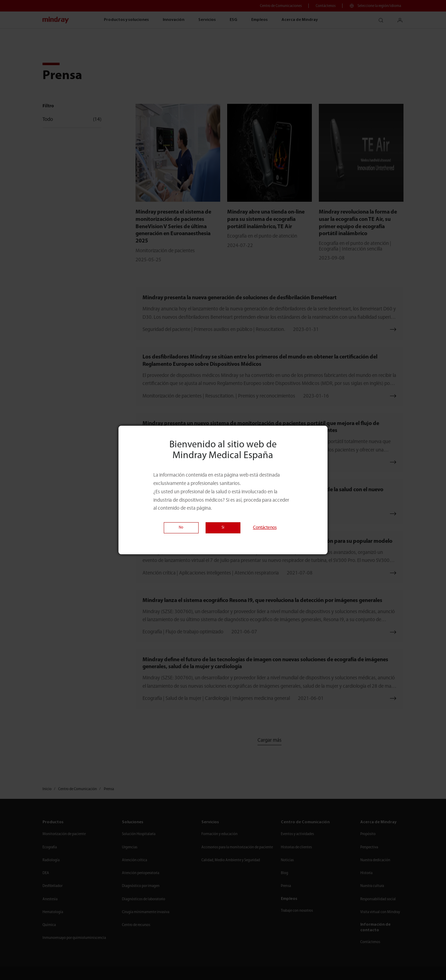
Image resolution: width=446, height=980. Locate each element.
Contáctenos (265, 528)
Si (223, 528)
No (181, 528)
